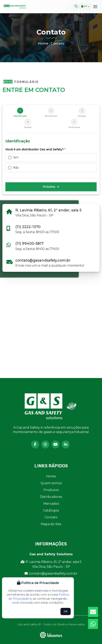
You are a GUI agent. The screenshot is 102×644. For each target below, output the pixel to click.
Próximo (51, 187)
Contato (57, 43)
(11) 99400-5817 (29, 243)
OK (66, 611)
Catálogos (51, 510)
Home (43, 43)
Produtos (51, 490)
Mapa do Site (51, 524)
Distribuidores (51, 497)
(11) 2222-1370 (28, 227)
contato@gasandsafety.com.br (43, 260)
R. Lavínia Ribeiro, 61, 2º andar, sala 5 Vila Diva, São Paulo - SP (51, 564)
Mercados (51, 504)
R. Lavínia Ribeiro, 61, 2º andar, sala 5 (48, 210)
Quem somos (51, 483)
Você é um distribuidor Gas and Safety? (35, 149)
